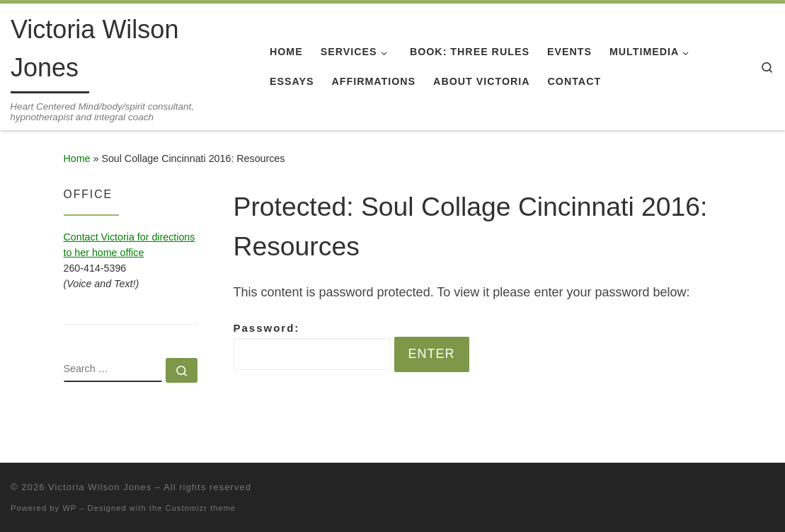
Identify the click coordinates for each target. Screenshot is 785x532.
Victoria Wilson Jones (100, 487)
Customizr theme (201, 508)
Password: (312, 346)
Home (77, 158)
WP (69, 508)
